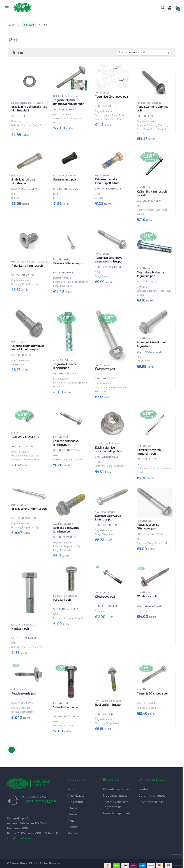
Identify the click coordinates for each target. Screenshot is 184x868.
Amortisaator (77, 796)
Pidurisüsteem (19, 262)
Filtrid (71, 789)
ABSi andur (75, 802)
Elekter (72, 814)
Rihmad (73, 808)
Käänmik (141, 103)
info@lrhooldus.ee (19, 838)
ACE (55, 524)
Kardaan (16, 625)
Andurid (73, 827)
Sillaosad (29, 25)
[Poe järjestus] (144, 52)
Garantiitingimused (117, 813)
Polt (30, 103)
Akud (56, 360)
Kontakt (144, 789)
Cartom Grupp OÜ (22, 863)
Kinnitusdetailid (19, 103)
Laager (57, 176)
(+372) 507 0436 (39, 802)
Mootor (72, 833)
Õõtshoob (58, 96)
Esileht (12, 25)
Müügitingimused (115, 796)
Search (162, 8)
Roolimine (105, 701)
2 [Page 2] (19, 750)
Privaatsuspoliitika (116, 789)
